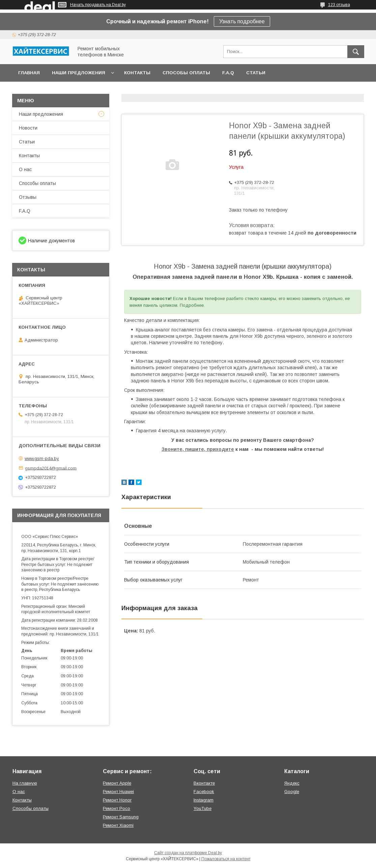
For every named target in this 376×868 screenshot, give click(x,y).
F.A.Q (228, 73)
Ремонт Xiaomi (118, 825)
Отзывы (28, 197)
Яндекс (292, 783)
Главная (29, 73)
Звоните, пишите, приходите (198, 449)
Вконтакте (204, 783)
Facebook (204, 792)
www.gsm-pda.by (42, 458)
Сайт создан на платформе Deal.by (188, 853)
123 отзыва (339, 5)
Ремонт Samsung (121, 817)
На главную (25, 783)
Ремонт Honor (117, 800)
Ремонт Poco (117, 808)
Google (292, 792)
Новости (28, 128)
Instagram (204, 800)
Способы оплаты (186, 73)
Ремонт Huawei (118, 792)
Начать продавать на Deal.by (98, 5)
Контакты (137, 73)
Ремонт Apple (117, 783)
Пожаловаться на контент (226, 859)
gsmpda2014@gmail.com (51, 468)
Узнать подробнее (242, 21)
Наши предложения (79, 73)
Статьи (256, 73)
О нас (25, 169)
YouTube (203, 808)
